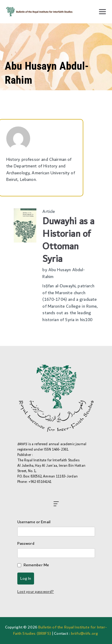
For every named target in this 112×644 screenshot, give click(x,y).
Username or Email (34, 522)
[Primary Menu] (102, 12)
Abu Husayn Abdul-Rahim (64, 273)
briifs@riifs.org (85, 634)
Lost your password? (36, 592)
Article (49, 212)
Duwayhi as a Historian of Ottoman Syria (68, 240)
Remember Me (36, 565)
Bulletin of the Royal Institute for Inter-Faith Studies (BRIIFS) (60, 630)
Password (26, 544)
